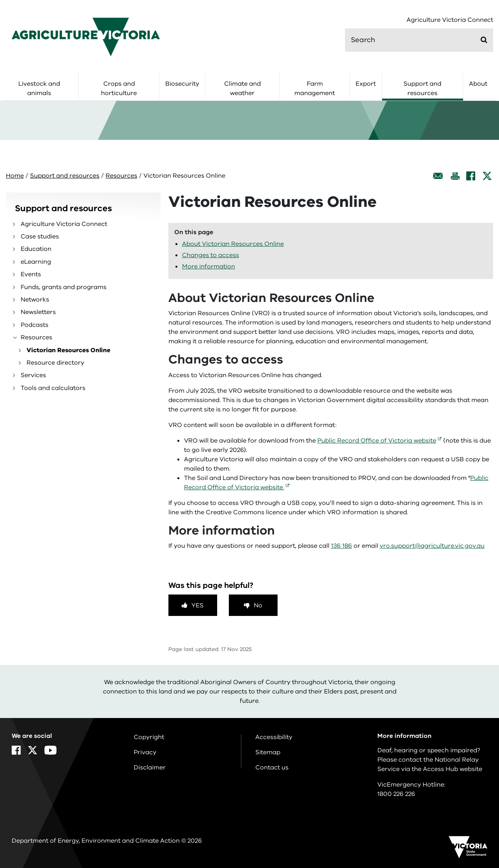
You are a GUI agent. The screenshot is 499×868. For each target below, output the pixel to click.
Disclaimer (150, 767)
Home (15, 176)
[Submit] (484, 40)
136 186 (342, 546)
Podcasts (35, 325)
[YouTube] (50, 750)
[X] (487, 176)
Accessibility (274, 737)
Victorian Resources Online (68, 350)
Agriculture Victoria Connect (450, 20)
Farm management (315, 88)
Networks (35, 300)
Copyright (149, 737)
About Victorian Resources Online (233, 244)
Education (36, 249)
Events (31, 274)
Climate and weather (242, 88)
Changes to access (211, 255)
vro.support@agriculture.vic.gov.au (432, 546)
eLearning (36, 262)
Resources (121, 176)
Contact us (272, 767)
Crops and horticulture (119, 88)
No (258, 605)
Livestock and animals (39, 88)
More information (209, 266)
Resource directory (55, 363)
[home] (86, 37)
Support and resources (422, 88)
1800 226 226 (396, 794)
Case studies (40, 236)
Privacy (145, 752)
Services (33, 375)
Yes (197, 605)
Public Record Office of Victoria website (377, 441)
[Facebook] (471, 176)
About (478, 84)
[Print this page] (455, 176)
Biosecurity (182, 84)
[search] (419, 40)
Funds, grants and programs (64, 287)
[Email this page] (438, 176)
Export (366, 84)
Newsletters (38, 312)
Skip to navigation (0, 0)
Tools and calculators (53, 388)
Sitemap (268, 752)
